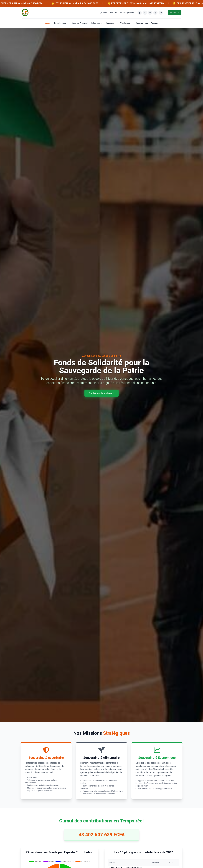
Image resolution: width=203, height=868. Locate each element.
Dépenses (111, 23)
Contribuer (175, 13)
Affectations (126, 23)
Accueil (48, 23)
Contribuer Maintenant (101, 393)
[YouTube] (161, 13)
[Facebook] (140, 13)
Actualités (97, 23)
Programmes (142, 23)
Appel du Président (80, 23)
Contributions (61, 23)
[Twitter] (145, 13)
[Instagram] (150, 13)
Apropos (155, 23)
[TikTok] (155, 13)
